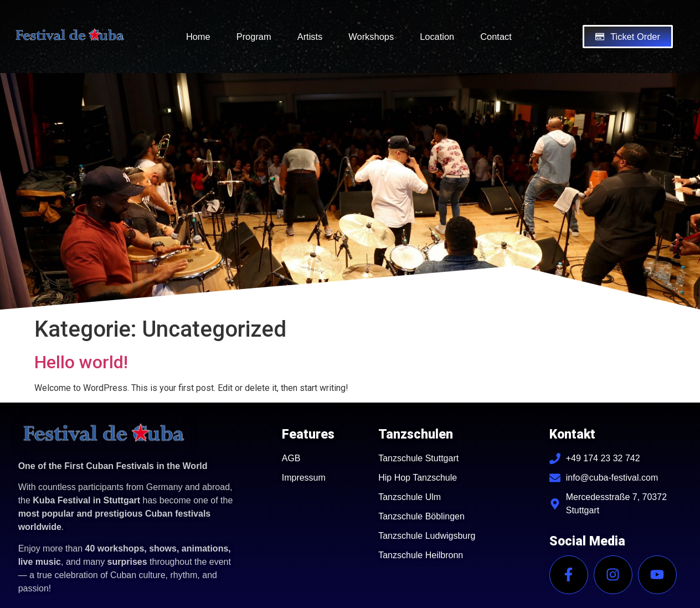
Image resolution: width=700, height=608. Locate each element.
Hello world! (81, 362)
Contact (496, 37)
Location (437, 37)
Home (198, 37)
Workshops (371, 37)
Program (254, 37)
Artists (310, 37)
